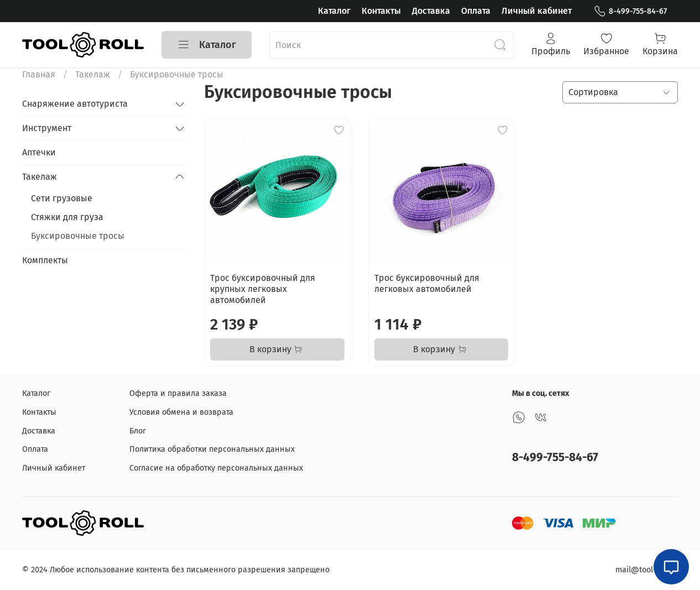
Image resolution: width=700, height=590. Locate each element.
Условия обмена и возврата (181, 412)
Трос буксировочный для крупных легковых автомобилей (263, 289)
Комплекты (45, 260)
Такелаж (93, 74)
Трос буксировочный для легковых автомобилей (427, 283)
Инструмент (47, 128)
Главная (39, 74)
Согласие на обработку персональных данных (216, 468)
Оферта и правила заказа (178, 393)
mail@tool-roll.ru (647, 570)
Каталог (334, 11)
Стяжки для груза (67, 217)
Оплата (476, 11)
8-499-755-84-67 (630, 11)
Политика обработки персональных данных (212, 449)
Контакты (381, 11)
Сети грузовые (62, 198)
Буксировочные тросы (78, 236)
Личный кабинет (537, 11)
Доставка (431, 11)
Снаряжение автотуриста (75, 104)
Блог (138, 431)
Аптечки (39, 152)
